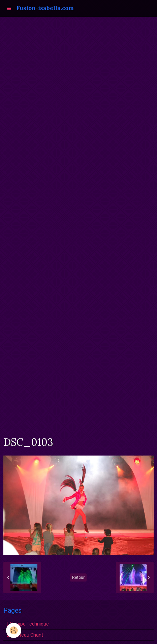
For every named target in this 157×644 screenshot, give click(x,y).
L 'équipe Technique (28, 624)
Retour (78, 577)
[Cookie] (14, 630)
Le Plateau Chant (25, 635)
